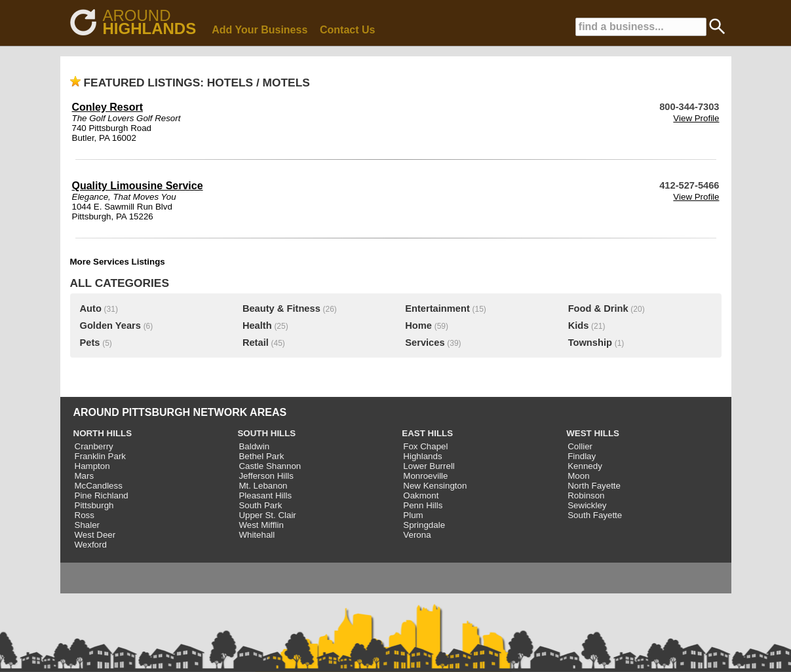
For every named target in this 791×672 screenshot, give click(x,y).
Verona (417, 535)
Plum (413, 515)
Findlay (582, 456)
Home (418, 326)
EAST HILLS (427, 433)
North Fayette (594, 486)
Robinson (586, 495)
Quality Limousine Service (138, 186)
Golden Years (110, 326)
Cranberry (94, 446)
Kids (579, 326)
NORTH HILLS (103, 433)
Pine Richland (102, 495)
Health (257, 326)
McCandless (99, 486)
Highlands (422, 456)
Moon (578, 476)
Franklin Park (101, 456)
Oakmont (421, 495)
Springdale (424, 525)
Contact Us (347, 30)
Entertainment (437, 308)
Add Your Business (260, 30)
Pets (90, 343)
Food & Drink (598, 308)
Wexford (91, 545)
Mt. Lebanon (263, 486)
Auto (91, 308)
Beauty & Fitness (281, 308)
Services (425, 343)
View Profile (696, 118)
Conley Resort (107, 107)
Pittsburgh (94, 505)
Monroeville (425, 476)
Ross (85, 515)
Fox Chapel (425, 446)
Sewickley (587, 505)
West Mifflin (261, 525)
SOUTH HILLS (266, 433)
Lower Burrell (429, 466)
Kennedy (585, 466)
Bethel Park (261, 456)
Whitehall (257, 535)
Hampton (92, 466)
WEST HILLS (593, 433)
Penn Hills (423, 505)
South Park (260, 505)
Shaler (87, 525)
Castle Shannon (270, 466)
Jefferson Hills (266, 476)
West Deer (95, 535)
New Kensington (435, 486)
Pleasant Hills (265, 495)
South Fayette (595, 515)
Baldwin (254, 446)
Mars (85, 476)
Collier (580, 446)
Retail (256, 343)
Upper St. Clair (267, 515)
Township (590, 343)
